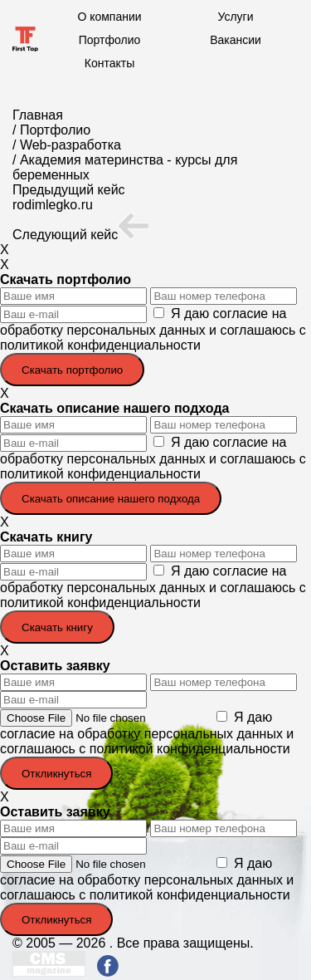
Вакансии (236, 40)
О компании (109, 17)
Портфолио (110, 40)
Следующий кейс (81, 235)
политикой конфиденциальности (100, 345)
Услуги (235, 17)
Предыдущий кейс (69, 190)
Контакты (109, 63)
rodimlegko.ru (53, 205)
